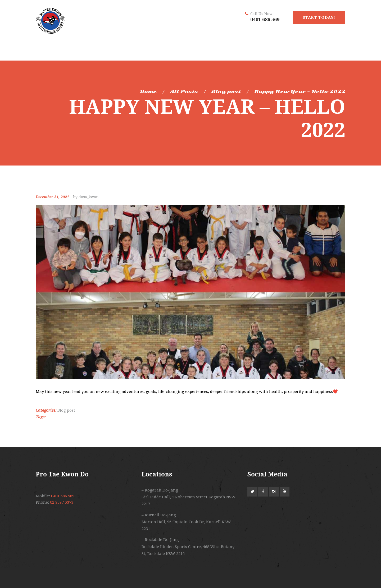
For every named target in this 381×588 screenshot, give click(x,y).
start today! (319, 17)
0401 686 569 (265, 19)
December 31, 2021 (52, 197)
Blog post (226, 92)
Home (148, 92)
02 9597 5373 (62, 502)
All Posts (184, 92)
